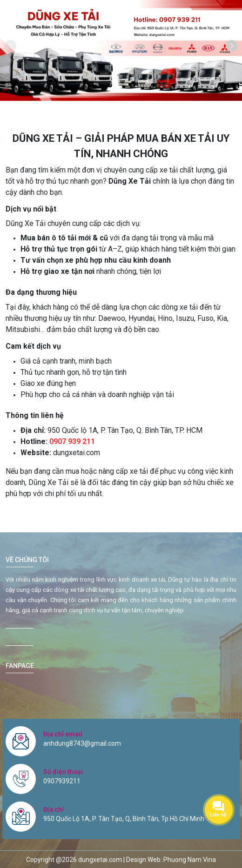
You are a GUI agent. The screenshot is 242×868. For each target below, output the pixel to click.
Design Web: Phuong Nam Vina (171, 860)
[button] (232, 46)
